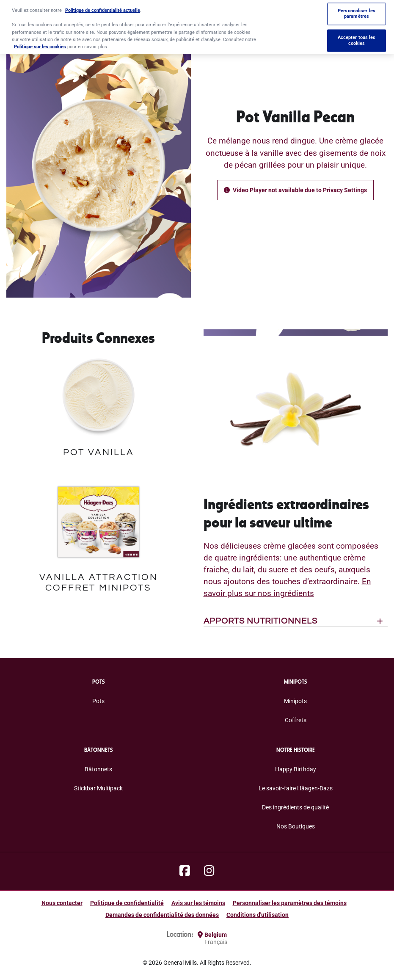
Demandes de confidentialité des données (162, 915)
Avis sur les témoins (198, 903)
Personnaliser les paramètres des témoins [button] (290, 903)
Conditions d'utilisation (258, 915)
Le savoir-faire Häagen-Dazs (296, 788)
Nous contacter (62, 903)
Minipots (295, 701)
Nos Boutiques (296, 826)
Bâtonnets (98, 769)
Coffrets (296, 720)
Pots (98, 701)
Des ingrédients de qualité (295, 807)
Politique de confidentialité (127, 903)
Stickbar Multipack (98, 788)
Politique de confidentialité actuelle (103, 7)
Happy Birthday (296, 769)
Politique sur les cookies (40, 43)
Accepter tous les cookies (357, 37)
